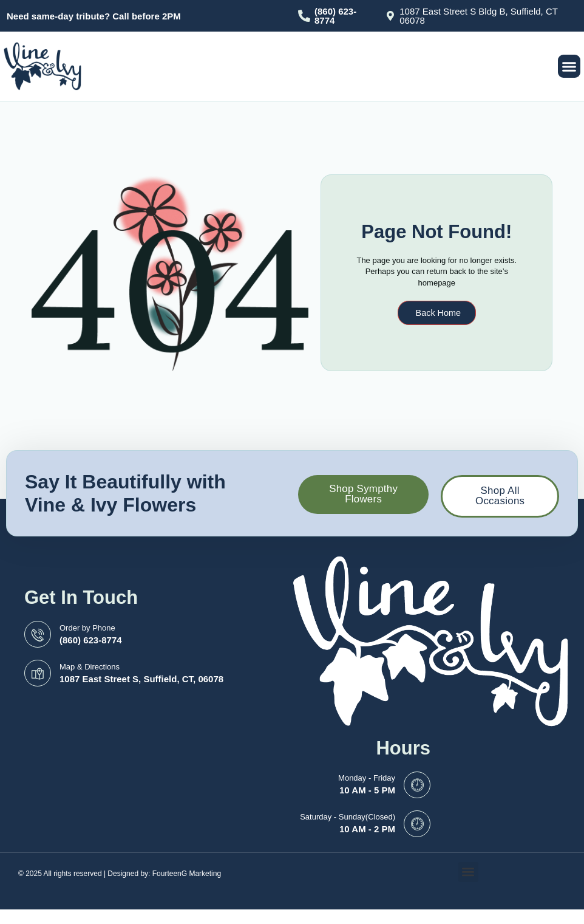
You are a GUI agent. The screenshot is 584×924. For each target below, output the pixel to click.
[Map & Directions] (38, 676)
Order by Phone (87, 630)
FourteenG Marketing (187, 876)
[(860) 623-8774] (304, 16)
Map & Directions (90, 669)
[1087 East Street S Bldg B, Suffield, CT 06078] (390, 16)
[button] (569, 66)
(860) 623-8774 (335, 16)
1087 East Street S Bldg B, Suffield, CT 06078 (478, 16)
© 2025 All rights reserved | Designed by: (85, 876)
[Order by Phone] (38, 637)
